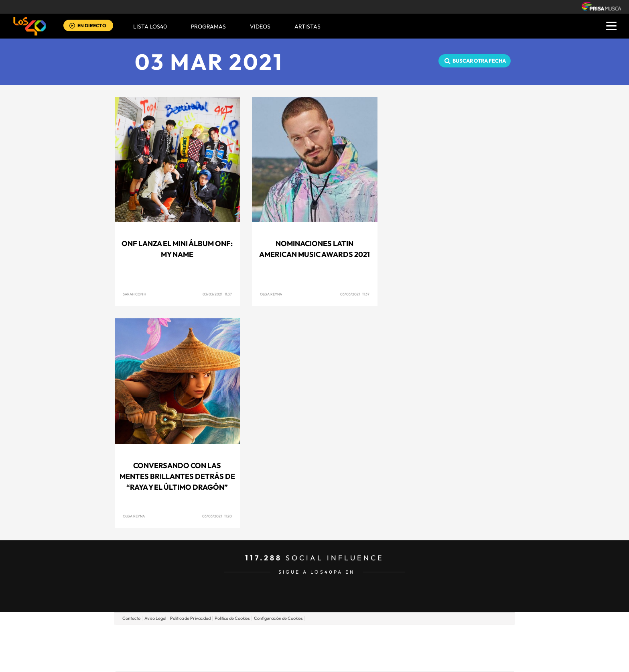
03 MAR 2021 (209, 62)
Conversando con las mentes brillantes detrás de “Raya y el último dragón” (177, 476)
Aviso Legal (155, 618)
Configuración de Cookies (278, 618)
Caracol (457, 636)
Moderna (257, 660)
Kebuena (450, 648)
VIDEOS (260, 26)
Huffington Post (233, 648)
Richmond (218, 660)
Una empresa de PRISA (152, 642)
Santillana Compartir (341, 636)
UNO (278, 648)
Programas (208, 26)
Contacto (131, 618)
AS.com (401, 636)
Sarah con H (134, 294)
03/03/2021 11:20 (217, 516)
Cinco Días (332, 648)
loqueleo (400, 660)
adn (428, 636)
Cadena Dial (362, 648)
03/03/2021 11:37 (217, 294)
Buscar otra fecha (479, 61)
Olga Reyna (271, 294)
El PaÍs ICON (331, 660)
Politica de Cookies (232, 618)
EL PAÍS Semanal (392, 648)
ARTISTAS (307, 26)
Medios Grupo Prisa (151, 662)
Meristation (439, 660)
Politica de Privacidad (190, 618)
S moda (365, 660)
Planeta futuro (421, 648)
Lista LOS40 (150, 26)
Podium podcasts (297, 660)
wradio (301, 648)
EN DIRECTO (92, 25)
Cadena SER (376, 636)
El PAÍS (223, 636)
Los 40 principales (261, 636)
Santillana (299, 636)
